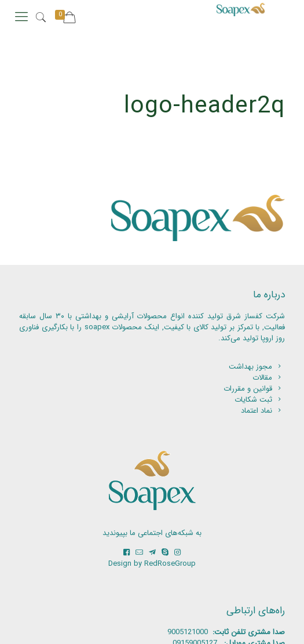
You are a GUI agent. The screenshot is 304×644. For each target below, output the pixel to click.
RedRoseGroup (170, 564)
